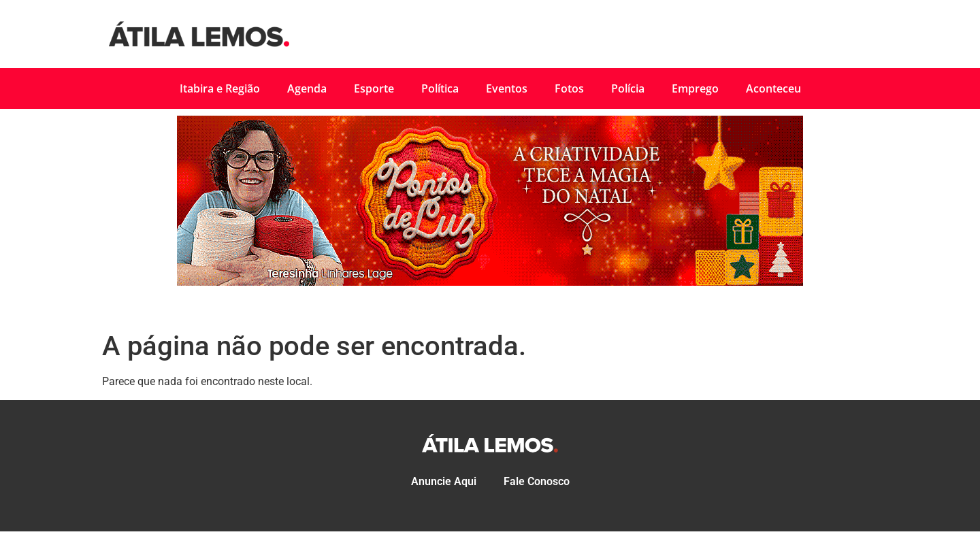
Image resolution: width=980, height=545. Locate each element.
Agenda (307, 88)
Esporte (374, 88)
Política (440, 88)
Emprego (695, 88)
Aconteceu (773, 88)
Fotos (569, 88)
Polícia (628, 88)
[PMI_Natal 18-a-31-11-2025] (490, 282)
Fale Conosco (537, 481)
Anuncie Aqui (444, 481)
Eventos (507, 88)
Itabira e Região (220, 88)
